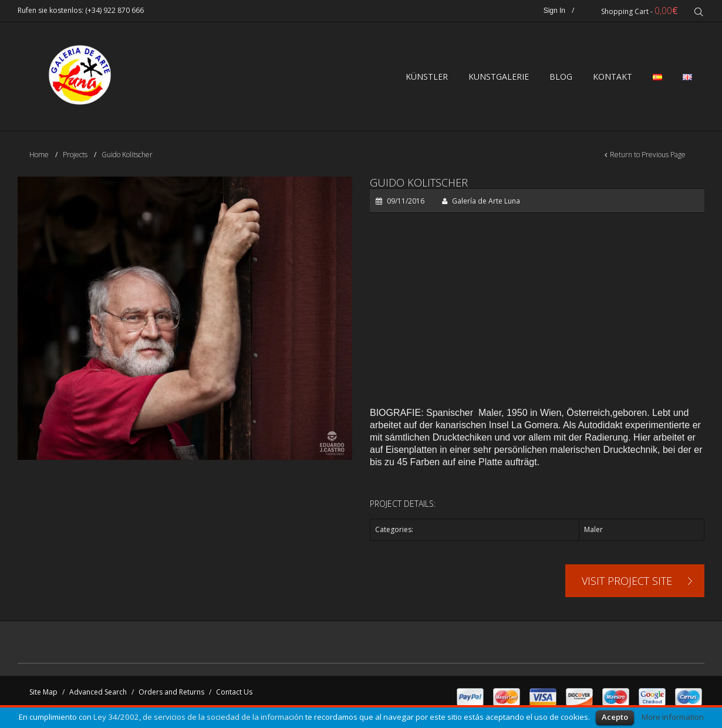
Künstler (427, 77)
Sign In (554, 11)
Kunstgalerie (499, 77)
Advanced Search (98, 692)
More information (673, 717)
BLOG (561, 77)
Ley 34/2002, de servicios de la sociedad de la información (198, 717)
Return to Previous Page (648, 155)
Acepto (615, 717)
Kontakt (613, 77)
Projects (75, 155)
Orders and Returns (171, 692)
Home (39, 155)
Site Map (43, 692)
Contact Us (234, 692)
